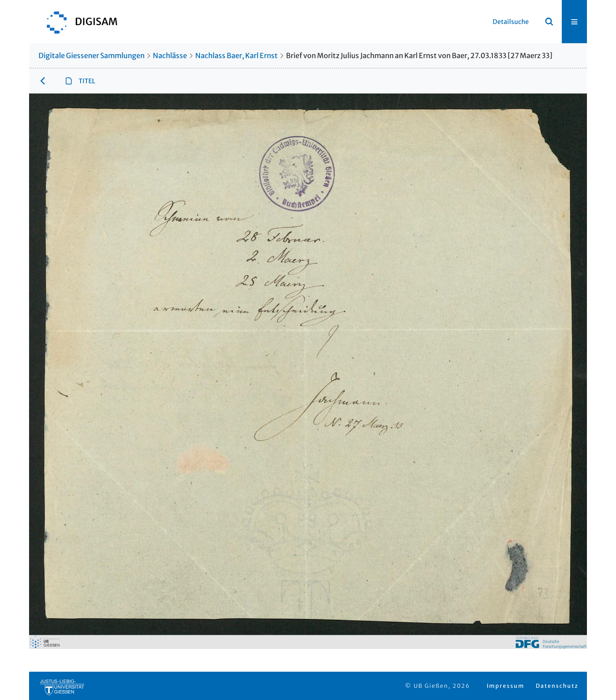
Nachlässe (170, 56)
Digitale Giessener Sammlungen (92, 56)
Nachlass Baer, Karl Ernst (236, 56)
